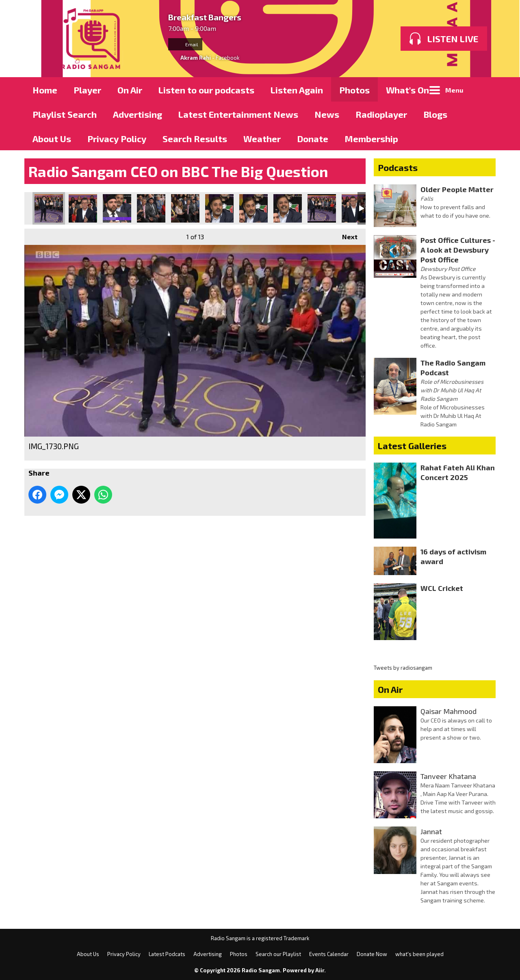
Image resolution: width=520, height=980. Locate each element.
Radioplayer (381, 114)
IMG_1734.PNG (185, 208)
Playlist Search (65, 114)
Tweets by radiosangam (403, 668)
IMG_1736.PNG (253, 208)
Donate (313, 138)
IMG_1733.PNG (151, 208)
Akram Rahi (196, 58)
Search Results (195, 138)
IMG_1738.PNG (322, 208)
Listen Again (297, 90)
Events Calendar (329, 954)
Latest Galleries (412, 446)
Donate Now (372, 954)
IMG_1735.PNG (219, 208)
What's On (407, 90)
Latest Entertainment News (238, 114)
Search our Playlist (278, 954)
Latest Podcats (167, 954)
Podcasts (398, 167)
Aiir (320, 970)
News (327, 114)
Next (346, 235)
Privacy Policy (117, 138)
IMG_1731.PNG (83, 208)
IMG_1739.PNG (356, 208)
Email (185, 44)
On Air (130, 90)
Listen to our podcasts (206, 90)
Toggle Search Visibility (483, 89)
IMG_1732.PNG (117, 208)
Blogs (435, 114)
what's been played (419, 954)
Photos (354, 90)
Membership (371, 138)
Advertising (138, 114)
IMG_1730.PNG (49, 208)
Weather (262, 138)
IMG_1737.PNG (288, 208)
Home (45, 90)
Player (87, 90)
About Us (52, 138)
